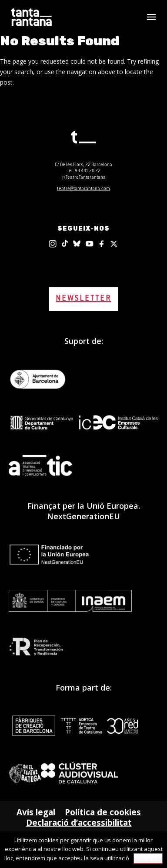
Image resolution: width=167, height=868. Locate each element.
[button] (151, 23)
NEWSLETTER (83, 299)
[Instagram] (53, 244)
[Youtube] (90, 244)
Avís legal (36, 812)
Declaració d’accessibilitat (79, 823)
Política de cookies (103, 812)
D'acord (148, 858)
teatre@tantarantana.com (83, 189)
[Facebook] (102, 244)
